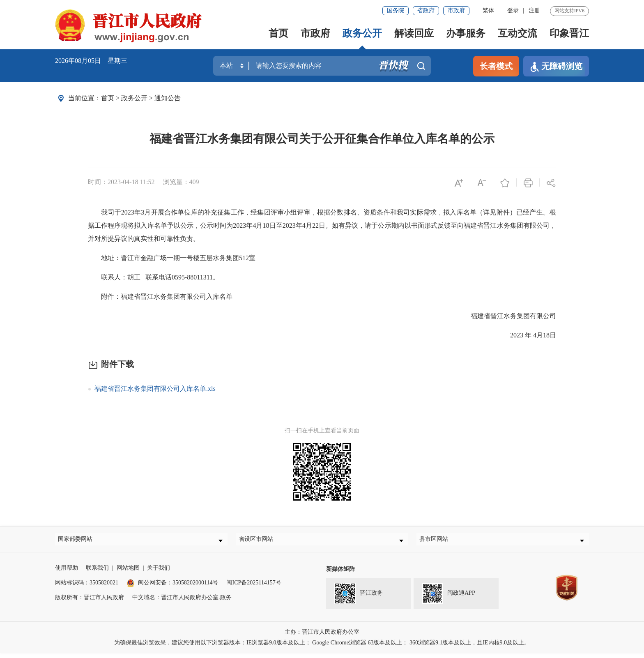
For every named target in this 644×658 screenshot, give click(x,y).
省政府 (426, 10)
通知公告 (168, 98)
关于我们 (159, 573)
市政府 (456, 10)
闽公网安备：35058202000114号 (172, 588)
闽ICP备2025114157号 (254, 588)
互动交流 (517, 33)
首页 (278, 33)
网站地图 (128, 573)
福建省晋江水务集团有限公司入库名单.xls (155, 389)
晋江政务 (359, 598)
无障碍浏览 (556, 67)
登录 (513, 10)
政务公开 (362, 33)
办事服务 (466, 33)
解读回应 (414, 33)
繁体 (488, 10)
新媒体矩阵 (340, 574)
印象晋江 (569, 33)
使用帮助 (67, 573)
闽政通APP (448, 598)
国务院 (396, 10)
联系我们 (97, 573)
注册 (534, 10)
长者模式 (496, 66)
